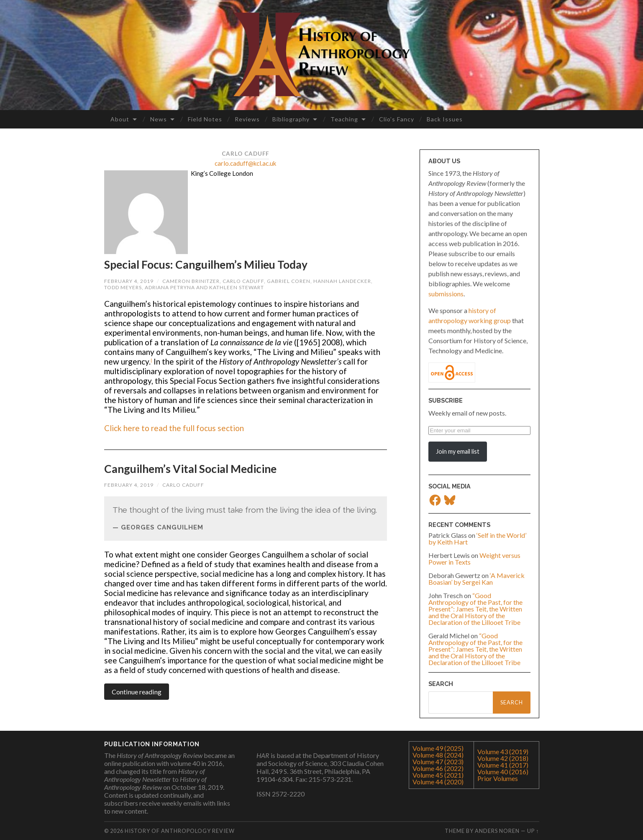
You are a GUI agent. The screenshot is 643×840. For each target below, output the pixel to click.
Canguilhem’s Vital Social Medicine (190, 469)
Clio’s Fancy (397, 119)
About (120, 119)
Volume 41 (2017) (503, 765)
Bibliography (291, 119)
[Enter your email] (479, 430)
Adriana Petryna (170, 287)
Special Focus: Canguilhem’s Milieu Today (206, 265)
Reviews (247, 119)
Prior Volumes (498, 778)
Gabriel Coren (289, 281)
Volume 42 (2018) (503, 758)
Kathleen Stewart (237, 287)
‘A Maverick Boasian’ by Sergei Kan (476, 579)
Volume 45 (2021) (438, 775)
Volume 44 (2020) (438, 782)
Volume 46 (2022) (438, 768)
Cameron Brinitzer (191, 281)
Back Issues (445, 119)
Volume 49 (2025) (438, 748)
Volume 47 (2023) (438, 762)
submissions (446, 294)
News (159, 119)
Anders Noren (497, 831)
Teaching (344, 119)
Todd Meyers (123, 287)
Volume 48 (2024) (438, 755)
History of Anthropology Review (180, 831)
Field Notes (205, 119)
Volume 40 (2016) (503, 772)
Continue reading (137, 692)
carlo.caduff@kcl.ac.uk (245, 163)
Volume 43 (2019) (503, 751)
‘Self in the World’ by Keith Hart (477, 538)
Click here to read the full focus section (174, 428)
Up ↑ (533, 831)
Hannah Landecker (342, 281)
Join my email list (458, 451)
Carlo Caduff (243, 281)
